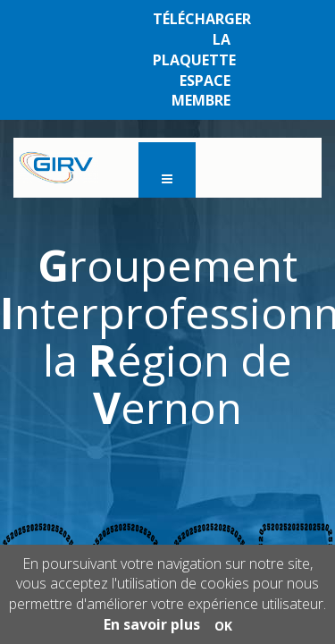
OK (223, 626)
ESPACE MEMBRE (201, 91)
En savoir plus (152, 624)
